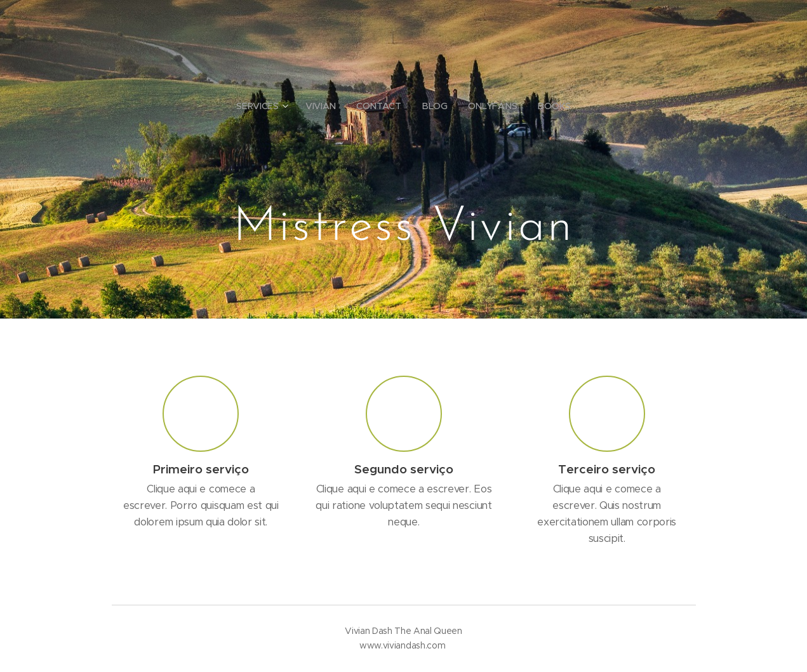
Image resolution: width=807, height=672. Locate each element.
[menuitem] (266, 106)
